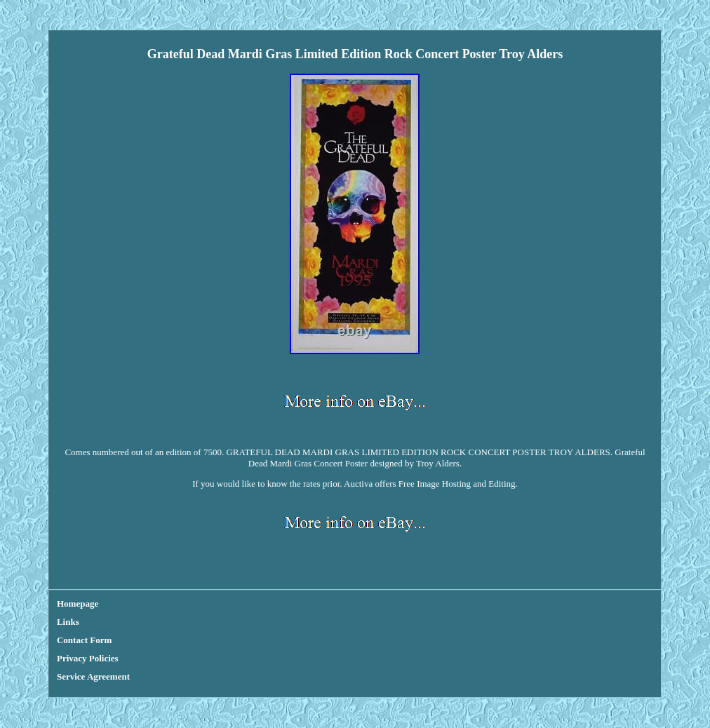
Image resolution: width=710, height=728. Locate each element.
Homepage (78, 604)
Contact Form (84, 640)
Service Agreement (93, 676)
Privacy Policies (88, 658)
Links (68, 622)
